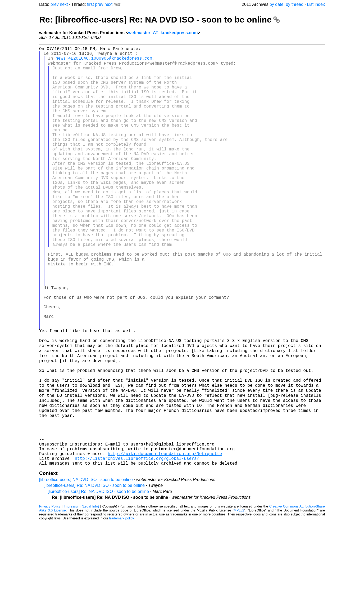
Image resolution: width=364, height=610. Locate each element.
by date (276, 4)
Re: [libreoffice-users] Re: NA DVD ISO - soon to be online (160, 20)
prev (55, 4)
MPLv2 (239, 598)
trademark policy (122, 606)
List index (316, 4)
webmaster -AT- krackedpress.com (163, 33)
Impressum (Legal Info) (81, 594)
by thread (295, 4)
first (90, 4)
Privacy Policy (50, 594)
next (64, 4)
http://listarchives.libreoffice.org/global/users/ (137, 545)
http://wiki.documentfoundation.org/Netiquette (165, 539)
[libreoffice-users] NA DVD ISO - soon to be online (86, 567)
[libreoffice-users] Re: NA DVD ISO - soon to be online (94, 573)
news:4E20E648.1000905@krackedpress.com (104, 61)
